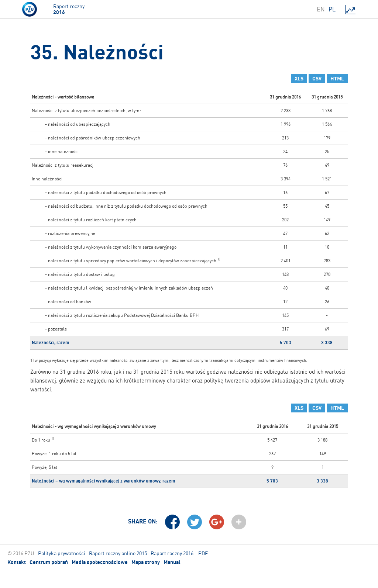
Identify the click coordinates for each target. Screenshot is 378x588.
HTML (337, 79)
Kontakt (17, 562)
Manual (172, 562)
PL (332, 9)
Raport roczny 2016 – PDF (179, 553)
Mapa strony (146, 562)
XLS (299, 79)
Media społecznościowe (100, 562)
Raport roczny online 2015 (118, 553)
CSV (317, 79)
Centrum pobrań (49, 562)
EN (321, 9)
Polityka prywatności (62, 553)
